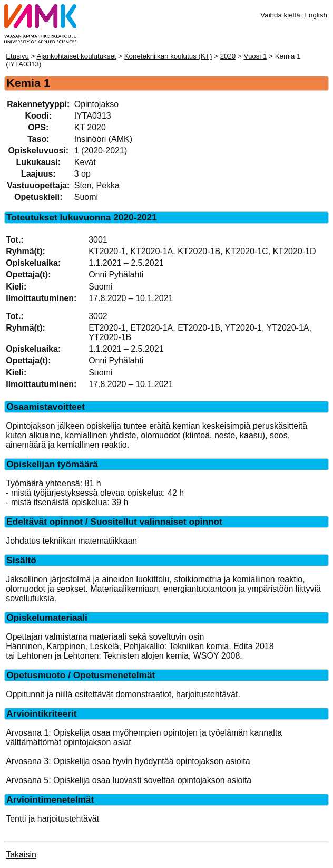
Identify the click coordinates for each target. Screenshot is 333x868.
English (316, 15)
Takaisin (21, 855)
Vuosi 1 (255, 56)
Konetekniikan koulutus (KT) (168, 56)
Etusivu (17, 56)
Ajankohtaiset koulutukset (76, 56)
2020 (228, 56)
